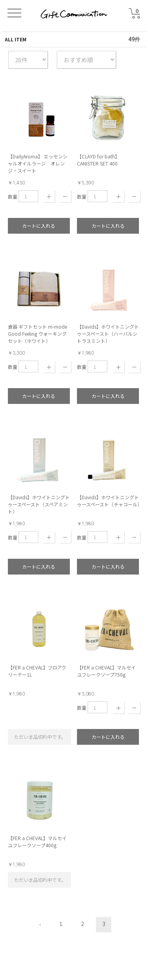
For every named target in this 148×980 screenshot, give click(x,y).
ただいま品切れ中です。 (40, 737)
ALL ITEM (16, 39)
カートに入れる (39, 226)
